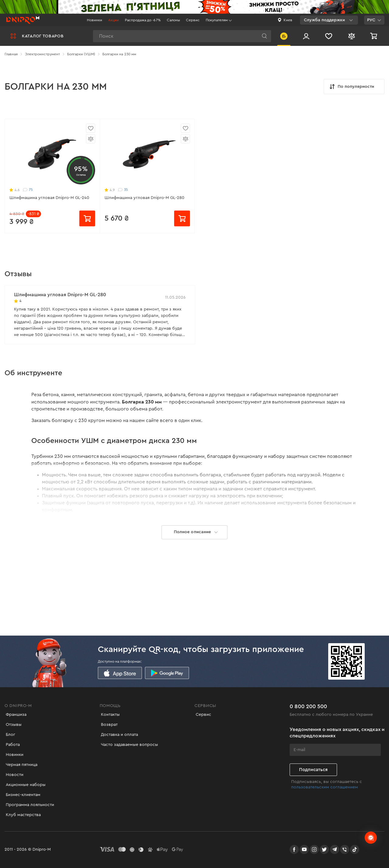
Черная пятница (20, 765)
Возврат (108, 725)
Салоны (173, 20)
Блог (9, 735)
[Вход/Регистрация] (306, 36)
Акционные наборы (24, 785)
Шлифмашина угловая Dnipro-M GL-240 (49, 198)
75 (28, 190)
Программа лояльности (29, 805)
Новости (13, 775)
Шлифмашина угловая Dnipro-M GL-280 (145, 198)
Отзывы (12, 725)
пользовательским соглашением (325, 784)
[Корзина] (374, 36)
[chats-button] (371, 838)
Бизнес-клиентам (22, 795)
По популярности (351, 87)
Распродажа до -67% (143, 20)
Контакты (109, 715)
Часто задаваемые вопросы (128, 745)
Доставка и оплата (118, 735)
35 (123, 190)
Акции (114, 20)
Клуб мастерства (22, 815)
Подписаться (313, 767)
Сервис (193, 20)
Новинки (95, 20)
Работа (12, 745)
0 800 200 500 (308, 704)
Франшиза (15, 715)
